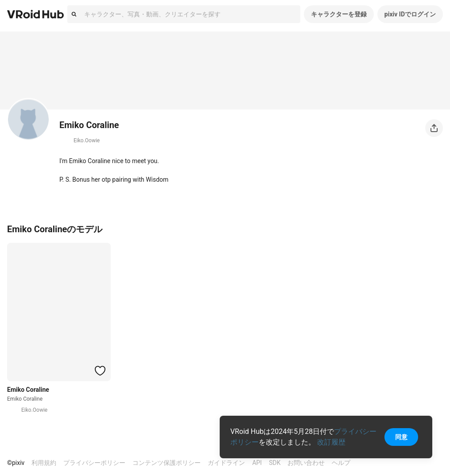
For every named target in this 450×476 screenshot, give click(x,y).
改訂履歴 (331, 442)
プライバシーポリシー (94, 463)
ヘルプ (341, 463)
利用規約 (44, 463)
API (257, 463)
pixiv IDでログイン (410, 14)
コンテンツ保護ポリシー (167, 463)
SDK (275, 463)
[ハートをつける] (100, 371)
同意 (401, 437)
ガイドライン (226, 463)
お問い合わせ (306, 463)
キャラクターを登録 (339, 14)
